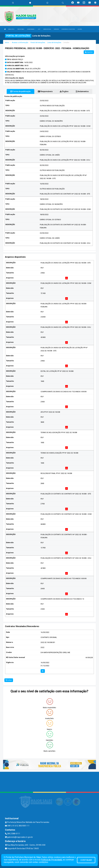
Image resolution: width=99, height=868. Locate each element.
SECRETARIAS (31, 29)
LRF (39, 29)
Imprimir (89, 52)
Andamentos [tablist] (82, 91)
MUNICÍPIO (12, 29)
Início (7, 42)
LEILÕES (80, 29)
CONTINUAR (86, 860)
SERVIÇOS (56, 29)
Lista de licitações (54, 42)
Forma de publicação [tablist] (20, 91)
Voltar (9, 680)
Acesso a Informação (20, 42)
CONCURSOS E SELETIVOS (68, 29)
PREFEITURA (21, 29)
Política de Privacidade (51, 860)
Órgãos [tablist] (64, 91)
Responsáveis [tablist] (45, 91)
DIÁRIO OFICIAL (47, 29)
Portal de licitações (38, 42)
